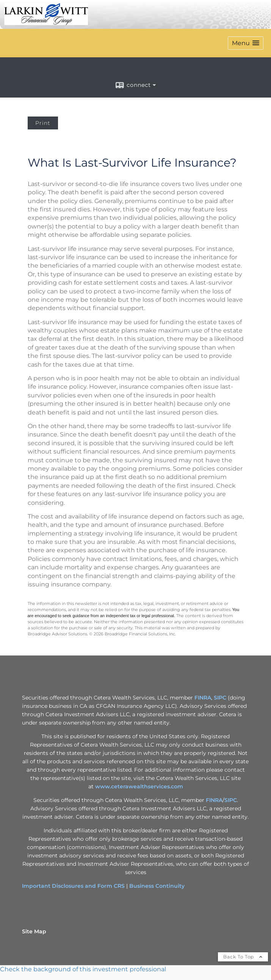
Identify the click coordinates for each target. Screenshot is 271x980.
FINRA (214, 800)
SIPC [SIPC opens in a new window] (220, 698)
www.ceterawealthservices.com (139, 786)
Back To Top (243, 957)
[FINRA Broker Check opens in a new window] (135, 969)
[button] (246, 43)
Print (43, 123)
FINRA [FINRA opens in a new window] (203, 698)
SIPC (231, 800)
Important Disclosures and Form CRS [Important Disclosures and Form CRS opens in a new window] (73, 886)
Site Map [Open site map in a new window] (34, 931)
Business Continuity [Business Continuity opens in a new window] (157, 886)
